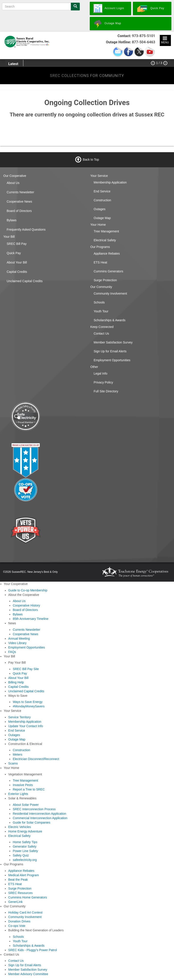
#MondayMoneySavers (29, 706)
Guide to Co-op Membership (28, 590)
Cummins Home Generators (28, 897)
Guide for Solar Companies (31, 822)
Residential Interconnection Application (39, 814)
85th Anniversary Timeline (30, 619)
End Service (102, 191)
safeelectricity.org (25, 860)
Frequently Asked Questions (26, 230)
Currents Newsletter (20, 192)
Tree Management (106, 231)
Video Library (17, 643)
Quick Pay (14, 253)
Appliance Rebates (107, 253)
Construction (103, 200)
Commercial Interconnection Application (40, 818)
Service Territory (19, 717)
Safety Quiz (21, 855)
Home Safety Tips (25, 842)
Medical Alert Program (24, 875)
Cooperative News (19, 202)
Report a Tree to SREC (29, 789)
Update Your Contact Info (26, 726)
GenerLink (15, 902)
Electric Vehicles (20, 827)
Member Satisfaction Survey (113, 342)
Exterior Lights (18, 794)
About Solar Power (26, 805)
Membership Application (110, 182)
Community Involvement (110, 293)
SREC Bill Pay (17, 244)
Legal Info (101, 373)
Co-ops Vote (17, 926)
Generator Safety (25, 846)
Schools (99, 302)
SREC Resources (20, 893)
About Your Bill (17, 262)
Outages (100, 209)
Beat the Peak (18, 880)
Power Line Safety (25, 851)
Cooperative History (26, 605)
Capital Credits (17, 272)
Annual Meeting (19, 639)
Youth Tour (101, 311)
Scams (13, 763)
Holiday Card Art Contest (25, 912)
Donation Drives (19, 921)
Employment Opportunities (112, 360)
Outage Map (102, 218)
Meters (17, 754)
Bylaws (12, 220)
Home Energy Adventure (25, 831)
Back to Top (91, 160)
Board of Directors (19, 211)
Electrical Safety (105, 240)
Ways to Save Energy (28, 702)
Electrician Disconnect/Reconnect (36, 759)
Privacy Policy (103, 382)
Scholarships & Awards (110, 320)
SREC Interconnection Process (34, 809)
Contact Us (101, 333)
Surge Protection (105, 280)
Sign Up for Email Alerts (110, 351)
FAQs (12, 652)
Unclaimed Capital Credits (25, 281)
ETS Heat (101, 262)
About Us (13, 183)
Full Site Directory (106, 391)
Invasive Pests (23, 785)
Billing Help (16, 682)
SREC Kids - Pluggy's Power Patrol (33, 950)
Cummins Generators (109, 271)
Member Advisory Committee (28, 974)
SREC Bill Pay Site (26, 669)
